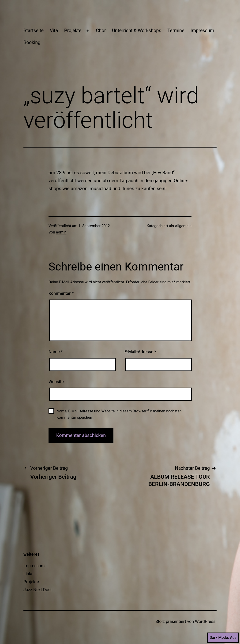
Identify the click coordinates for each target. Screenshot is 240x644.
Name (56, 352)
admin (61, 232)
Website (56, 382)
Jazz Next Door (38, 590)
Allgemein (183, 226)
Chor (101, 30)
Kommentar (61, 293)
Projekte (73, 30)
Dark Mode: (223, 638)
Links (28, 574)
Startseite (34, 30)
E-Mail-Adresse (140, 352)
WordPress (205, 621)
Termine (176, 30)
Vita (54, 30)
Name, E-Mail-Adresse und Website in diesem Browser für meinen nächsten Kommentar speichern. (119, 414)
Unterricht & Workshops (137, 30)
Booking (32, 42)
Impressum (202, 30)
